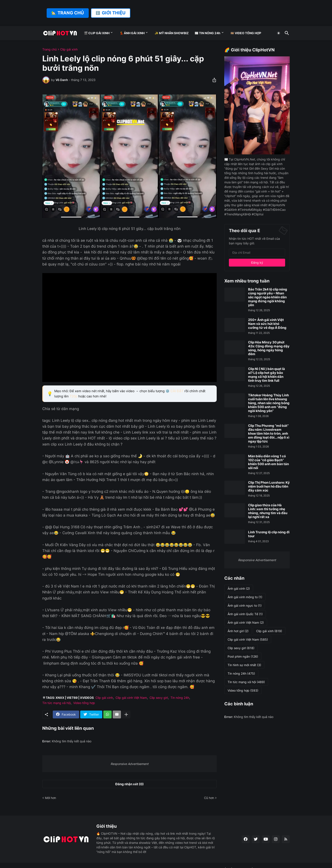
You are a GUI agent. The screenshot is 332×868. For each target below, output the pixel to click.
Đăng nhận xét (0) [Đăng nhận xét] (129, 784)
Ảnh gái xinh (239, 589)
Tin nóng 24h (180, 698)
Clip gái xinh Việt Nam (131, 698)
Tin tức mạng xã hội (56, 703)
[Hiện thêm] (126, 714)
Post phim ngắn (243, 657)
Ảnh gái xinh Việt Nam (246, 623)
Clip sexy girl (159, 698)
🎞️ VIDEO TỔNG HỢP (246, 33)
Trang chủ (49, 49)
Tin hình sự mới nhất (244, 665)
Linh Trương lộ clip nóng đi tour (269, 534)
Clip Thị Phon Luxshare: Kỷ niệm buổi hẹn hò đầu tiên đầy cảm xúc (269, 486)
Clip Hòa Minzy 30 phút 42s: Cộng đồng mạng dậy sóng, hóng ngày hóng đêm (269, 348)
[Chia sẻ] (213, 80)
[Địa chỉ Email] (257, 253)
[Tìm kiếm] (286, 33)
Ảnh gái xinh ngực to (245, 606)
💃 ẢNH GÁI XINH (132, 33)
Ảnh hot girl (238, 631)
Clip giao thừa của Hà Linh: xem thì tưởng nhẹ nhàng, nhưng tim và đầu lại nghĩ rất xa (268, 511)
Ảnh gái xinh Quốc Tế (245, 614)
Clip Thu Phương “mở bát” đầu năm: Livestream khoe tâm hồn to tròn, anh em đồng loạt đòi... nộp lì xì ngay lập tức (269, 434)
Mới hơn (50, 798)
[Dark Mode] (279, 33)
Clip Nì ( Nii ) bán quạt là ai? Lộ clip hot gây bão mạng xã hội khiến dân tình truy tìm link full (266, 375)
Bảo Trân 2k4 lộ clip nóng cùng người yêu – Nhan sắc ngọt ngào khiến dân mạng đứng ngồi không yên (268, 297)
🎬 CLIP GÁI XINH (97, 33)
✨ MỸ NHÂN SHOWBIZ (172, 33)
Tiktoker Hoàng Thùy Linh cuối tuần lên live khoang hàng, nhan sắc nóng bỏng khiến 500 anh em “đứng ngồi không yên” (269, 403)
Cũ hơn (209, 798)
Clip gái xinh (69, 49)
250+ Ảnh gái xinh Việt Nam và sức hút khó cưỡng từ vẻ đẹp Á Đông (267, 324)
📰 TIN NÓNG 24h (208, 33)
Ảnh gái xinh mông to (245, 597)
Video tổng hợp (84, 703)
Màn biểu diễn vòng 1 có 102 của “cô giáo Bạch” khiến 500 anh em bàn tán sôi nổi (268, 462)
